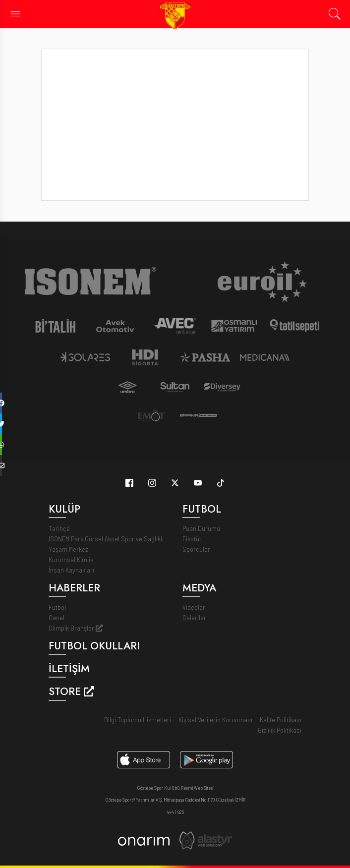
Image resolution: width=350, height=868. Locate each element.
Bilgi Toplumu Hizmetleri (138, 720)
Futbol (57, 607)
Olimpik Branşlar (76, 628)
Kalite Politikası (281, 720)
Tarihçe (59, 528)
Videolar (194, 607)
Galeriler (194, 617)
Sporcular (196, 549)
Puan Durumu (201, 528)
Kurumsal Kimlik (71, 559)
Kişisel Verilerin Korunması (215, 720)
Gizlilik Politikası (280, 730)
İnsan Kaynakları (71, 570)
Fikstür (192, 539)
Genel (57, 617)
